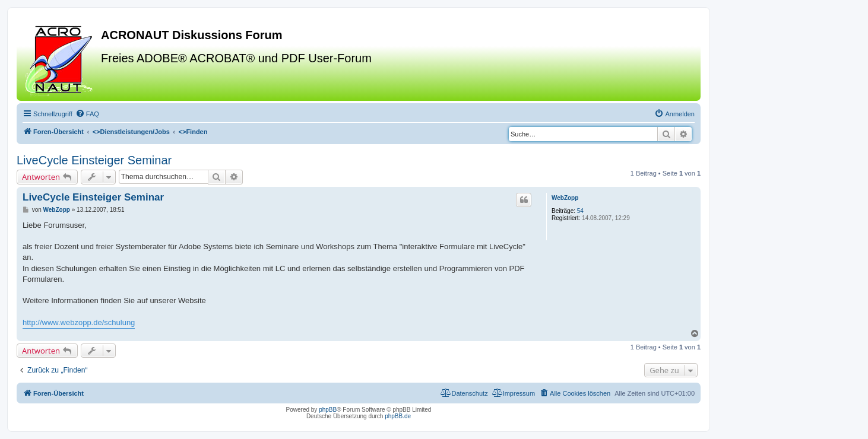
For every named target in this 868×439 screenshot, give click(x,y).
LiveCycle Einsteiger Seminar (94, 160)
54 (580, 211)
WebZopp (565, 198)
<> (131, 132)
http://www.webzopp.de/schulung (79, 322)
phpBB (328, 410)
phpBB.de (398, 416)
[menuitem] (87, 114)
